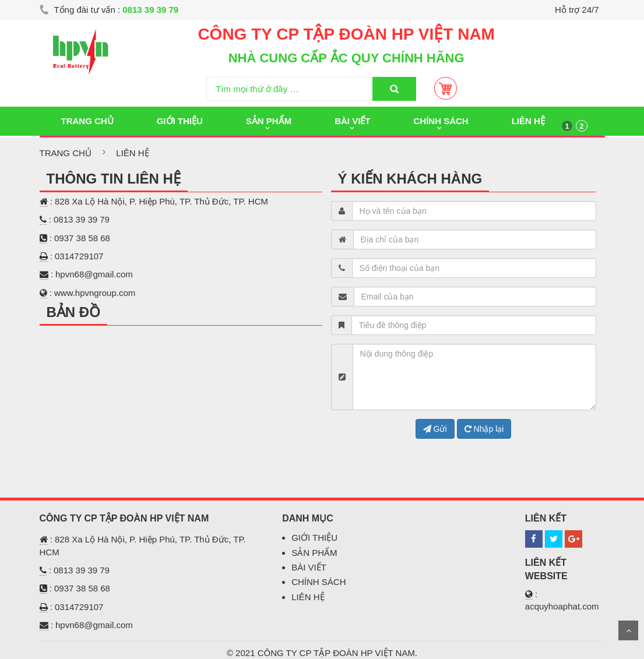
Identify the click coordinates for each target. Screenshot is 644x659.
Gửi (435, 429)
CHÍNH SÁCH (319, 582)
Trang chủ (66, 153)
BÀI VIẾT (309, 567)
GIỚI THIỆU (314, 538)
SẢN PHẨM (314, 553)
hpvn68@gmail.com (94, 274)
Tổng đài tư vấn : (109, 10)
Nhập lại (484, 429)
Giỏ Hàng (446, 88)
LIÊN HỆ (308, 597)
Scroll (628, 630)
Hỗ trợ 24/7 (577, 10)
